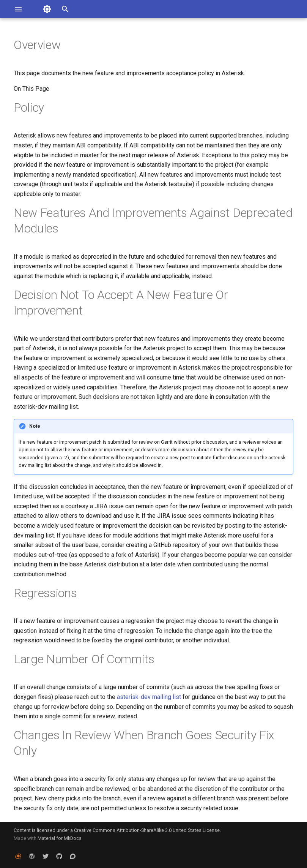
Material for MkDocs (60, 838)
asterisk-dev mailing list (149, 697)
